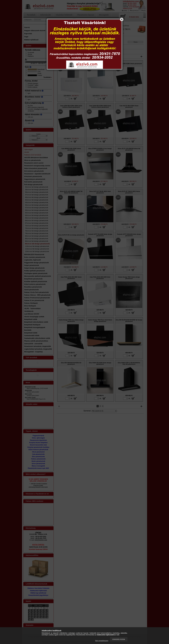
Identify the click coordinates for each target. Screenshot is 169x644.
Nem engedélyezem (102, 641)
